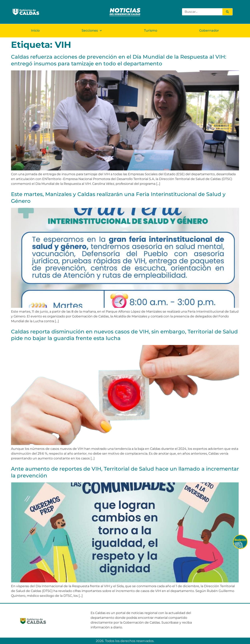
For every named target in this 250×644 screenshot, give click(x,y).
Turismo (151, 30)
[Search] (227, 12)
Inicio (35, 30)
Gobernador (209, 30)
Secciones (92, 30)
